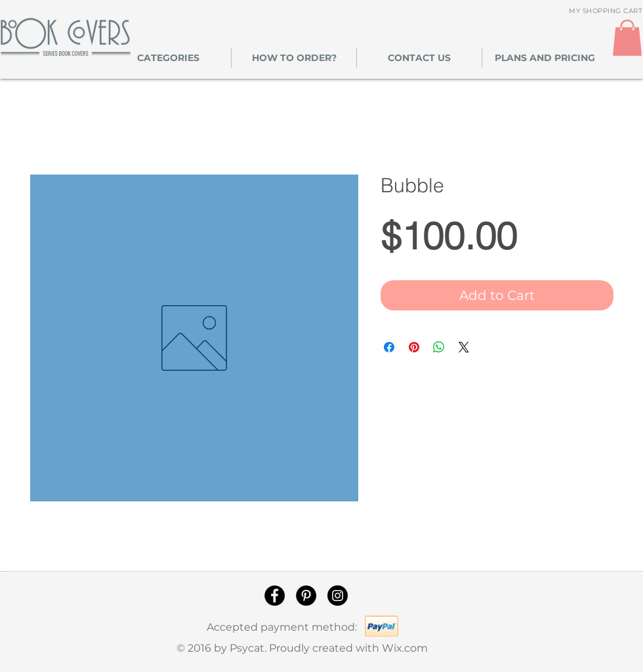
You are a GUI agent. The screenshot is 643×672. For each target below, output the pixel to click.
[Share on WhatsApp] (439, 347)
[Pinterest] (306, 596)
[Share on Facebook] (389, 347)
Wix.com (405, 648)
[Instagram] (338, 596)
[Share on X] (464, 347)
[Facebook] (275, 596)
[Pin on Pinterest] (414, 347)
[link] (627, 38)
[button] (168, 58)
